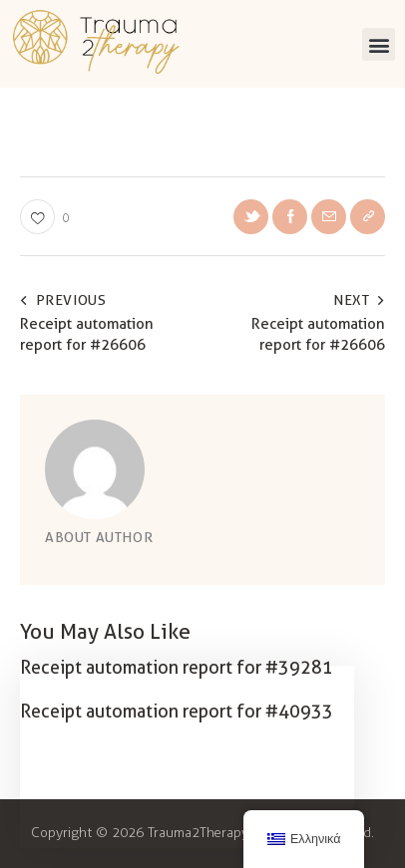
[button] (379, 44)
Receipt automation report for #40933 (177, 711)
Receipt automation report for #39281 (177, 667)
